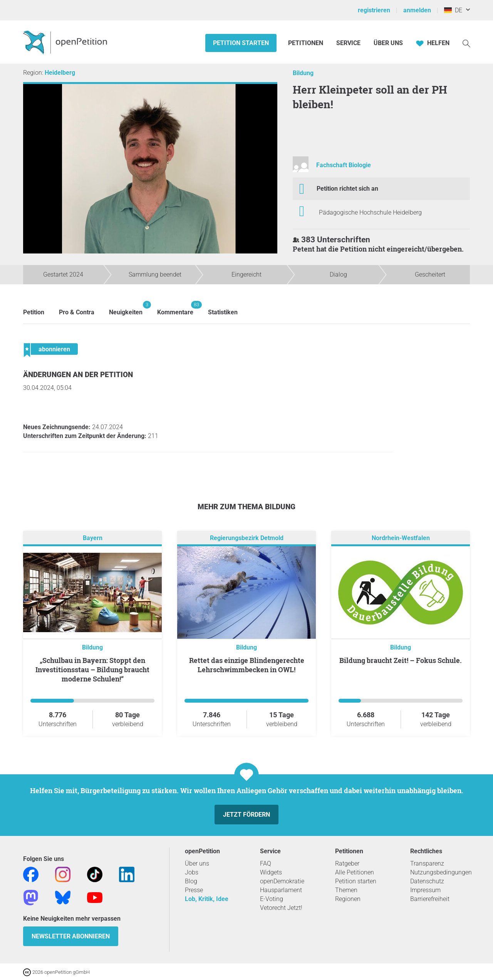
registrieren (374, 10)
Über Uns (388, 43)
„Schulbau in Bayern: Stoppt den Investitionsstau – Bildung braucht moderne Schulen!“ (92, 670)
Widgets (271, 872)
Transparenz (427, 863)
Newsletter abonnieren (71, 936)
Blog (191, 881)
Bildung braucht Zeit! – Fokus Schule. (401, 660)
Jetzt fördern (246, 815)
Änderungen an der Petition (78, 375)
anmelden (417, 10)
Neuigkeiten (126, 308)
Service (348, 43)
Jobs (192, 872)
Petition (34, 312)
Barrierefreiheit (430, 899)
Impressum (425, 890)
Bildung (303, 73)
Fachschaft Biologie (344, 165)
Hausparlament (281, 890)
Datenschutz (427, 881)
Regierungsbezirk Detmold (247, 538)
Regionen (348, 899)
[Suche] (466, 43)
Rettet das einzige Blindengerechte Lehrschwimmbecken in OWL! (247, 665)
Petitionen (306, 43)
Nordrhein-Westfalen (401, 538)
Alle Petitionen (355, 872)
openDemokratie (282, 881)
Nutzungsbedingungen (441, 872)
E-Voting (272, 899)
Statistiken (223, 312)
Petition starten (241, 43)
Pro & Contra (77, 312)
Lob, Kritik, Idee (207, 899)
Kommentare (175, 308)
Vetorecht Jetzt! (281, 908)
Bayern (93, 538)
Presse (194, 890)
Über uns (197, 863)
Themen (346, 890)
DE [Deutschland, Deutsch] (453, 10)
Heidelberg (60, 73)
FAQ (266, 863)
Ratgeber (347, 863)
